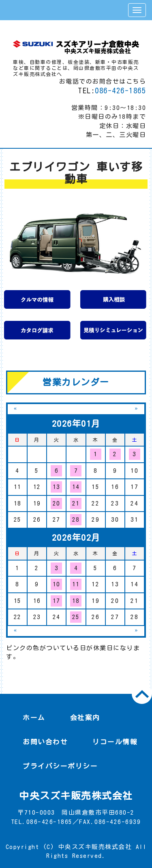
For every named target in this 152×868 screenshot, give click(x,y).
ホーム (34, 717)
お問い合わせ (45, 742)
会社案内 (85, 717)
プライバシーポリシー (60, 766)
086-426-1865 (120, 91)
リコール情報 (115, 742)
